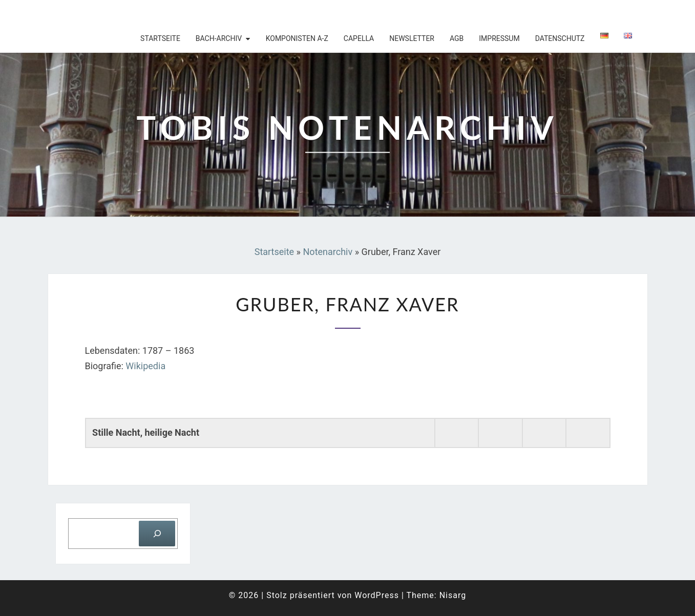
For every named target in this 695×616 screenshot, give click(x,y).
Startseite (160, 38)
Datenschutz (560, 38)
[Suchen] (157, 533)
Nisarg (453, 595)
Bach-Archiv (219, 38)
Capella (359, 38)
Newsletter (412, 38)
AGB (457, 38)
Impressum (499, 38)
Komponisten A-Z (297, 38)
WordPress (377, 595)
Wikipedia (145, 366)
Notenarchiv (328, 252)
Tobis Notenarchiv (114, 13)
